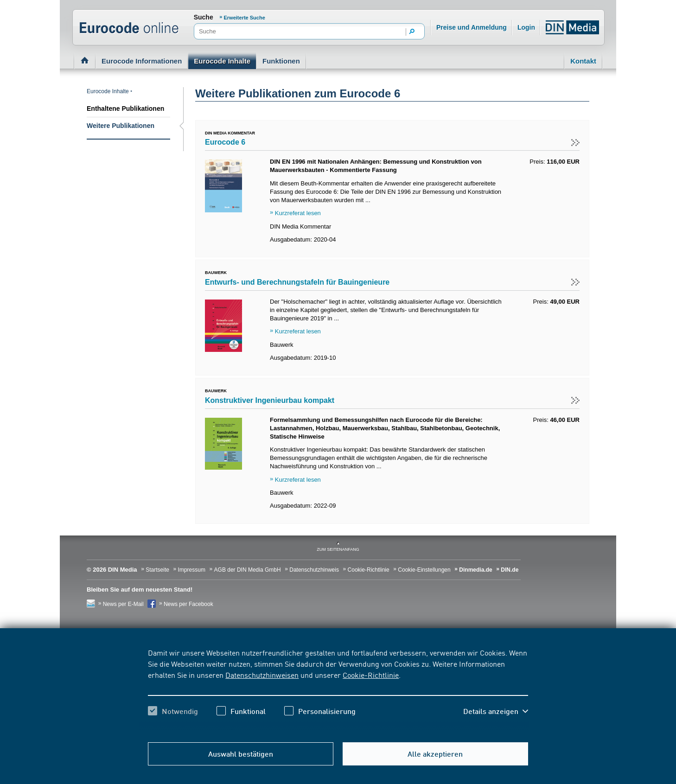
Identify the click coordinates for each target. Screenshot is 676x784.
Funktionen (281, 61)
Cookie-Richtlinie (371, 675)
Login (526, 27)
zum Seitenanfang (338, 549)
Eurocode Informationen (142, 61)
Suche (204, 17)
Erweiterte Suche (245, 18)
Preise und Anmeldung (472, 27)
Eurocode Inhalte (222, 61)
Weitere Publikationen (121, 126)
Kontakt (583, 61)
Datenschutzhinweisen (262, 675)
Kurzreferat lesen (298, 213)
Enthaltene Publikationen (125, 108)
